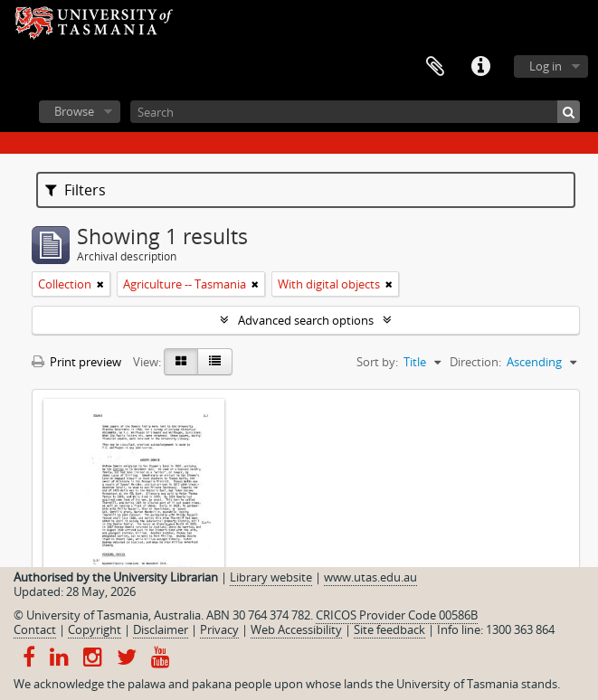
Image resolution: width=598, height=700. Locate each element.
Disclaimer (161, 629)
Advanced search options (306, 320)
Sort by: (377, 362)
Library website (271, 577)
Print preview (76, 362)
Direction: (475, 362)
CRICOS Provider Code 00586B (397, 615)
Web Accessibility (296, 629)
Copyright (95, 629)
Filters (76, 190)
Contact (35, 629)
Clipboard (435, 67)
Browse (74, 111)
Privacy (219, 629)
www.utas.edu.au (370, 577)
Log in (546, 66)
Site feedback (389, 629)
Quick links (480, 67)
